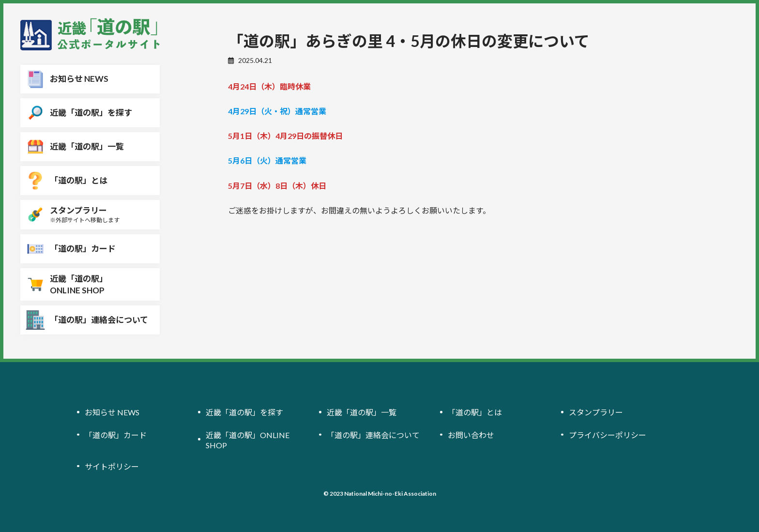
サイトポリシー (112, 466)
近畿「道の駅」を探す (244, 413)
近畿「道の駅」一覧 (362, 413)
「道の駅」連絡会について (373, 435)
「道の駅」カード (116, 435)
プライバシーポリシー (607, 435)
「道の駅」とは (475, 413)
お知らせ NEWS (112, 413)
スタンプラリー (596, 413)
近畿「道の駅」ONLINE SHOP (248, 440)
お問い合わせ (471, 435)
